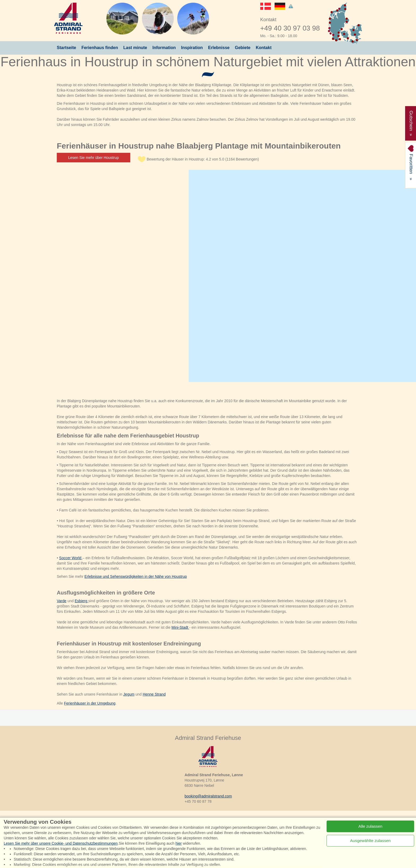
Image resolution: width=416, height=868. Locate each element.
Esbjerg (81, 601)
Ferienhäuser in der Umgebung (90, 703)
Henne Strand (154, 694)
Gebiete (243, 48)
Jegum (129, 694)
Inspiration (192, 48)
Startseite (66, 48)
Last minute (135, 48)
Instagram (129, 823)
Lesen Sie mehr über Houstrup (94, 158)
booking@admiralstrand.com (208, 796)
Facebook (97, 823)
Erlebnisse (219, 48)
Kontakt (264, 48)
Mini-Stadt (180, 627)
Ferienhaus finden (100, 48)
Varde (62, 601)
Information (164, 48)
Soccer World (71, 558)
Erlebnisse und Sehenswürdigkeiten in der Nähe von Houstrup (136, 576)
